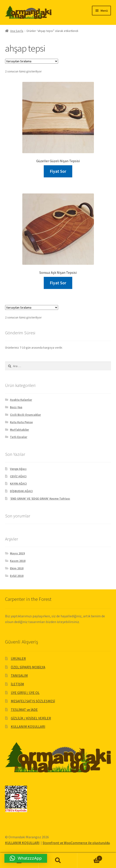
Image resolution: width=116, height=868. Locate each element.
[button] (26, 858)
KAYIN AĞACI (18, 484)
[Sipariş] (32, 61)
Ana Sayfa (17, 31)
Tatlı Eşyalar (19, 437)
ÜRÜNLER (18, 658)
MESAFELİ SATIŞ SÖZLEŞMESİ (33, 701)
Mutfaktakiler (19, 430)
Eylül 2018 (17, 576)
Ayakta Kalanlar (21, 400)
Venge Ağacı (18, 469)
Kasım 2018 (18, 561)
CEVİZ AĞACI (18, 476)
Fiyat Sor (58, 171)
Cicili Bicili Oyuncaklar (25, 415)
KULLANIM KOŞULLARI (28, 726)
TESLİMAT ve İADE (24, 710)
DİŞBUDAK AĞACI (21, 491)
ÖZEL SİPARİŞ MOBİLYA (28, 667)
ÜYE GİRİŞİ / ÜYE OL (25, 693)
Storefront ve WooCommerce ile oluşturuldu (76, 843)
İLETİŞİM (17, 684)
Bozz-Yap (16, 407)
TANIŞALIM (19, 675)
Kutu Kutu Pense (21, 422)
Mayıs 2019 (17, 553)
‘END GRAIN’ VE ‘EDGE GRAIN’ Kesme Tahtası (40, 498)
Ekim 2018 (17, 568)
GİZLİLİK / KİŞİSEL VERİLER (31, 718)
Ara (58, 861)
